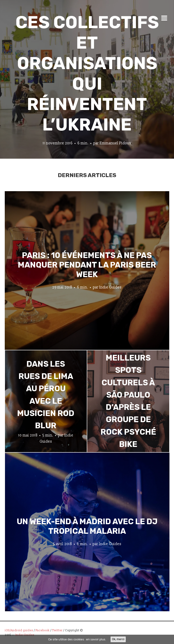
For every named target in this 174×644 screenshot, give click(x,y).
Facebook (43, 630)
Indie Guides (110, 287)
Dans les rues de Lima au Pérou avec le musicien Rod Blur (46, 395)
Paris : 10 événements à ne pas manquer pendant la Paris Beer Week (87, 265)
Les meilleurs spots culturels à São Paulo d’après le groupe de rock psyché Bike (128, 395)
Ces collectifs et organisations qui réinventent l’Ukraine (87, 74)
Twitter (57, 630)
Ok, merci (118, 639)
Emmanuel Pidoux (116, 143)
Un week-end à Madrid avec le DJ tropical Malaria (87, 526)
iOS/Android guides (19, 630)
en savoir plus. (96, 639)
